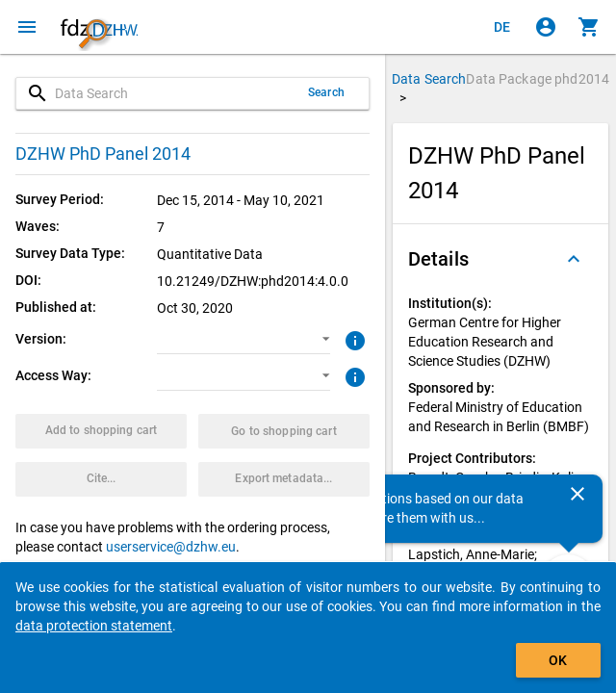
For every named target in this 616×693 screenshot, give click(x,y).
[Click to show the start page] (99, 27)
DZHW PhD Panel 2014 (103, 154)
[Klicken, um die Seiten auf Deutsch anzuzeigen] (502, 27)
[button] (243, 340)
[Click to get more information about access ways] (353, 375)
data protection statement (94, 626)
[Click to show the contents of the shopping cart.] (589, 27)
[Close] (577, 494)
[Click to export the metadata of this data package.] (284, 479)
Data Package (538, 79)
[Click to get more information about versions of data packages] (353, 339)
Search (326, 92)
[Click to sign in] (546, 27)
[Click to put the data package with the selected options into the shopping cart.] (101, 431)
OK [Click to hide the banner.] (558, 660)
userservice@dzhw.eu (171, 547)
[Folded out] (574, 259)
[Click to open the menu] (27, 27)
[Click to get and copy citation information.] (101, 479)
